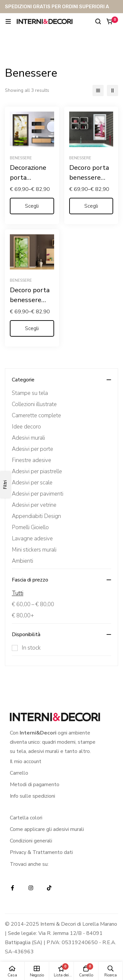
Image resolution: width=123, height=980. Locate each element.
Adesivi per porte (32, 449)
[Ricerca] (98, 21)
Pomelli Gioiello (30, 527)
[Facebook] (12, 888)
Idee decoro (26, 427)
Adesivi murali (28, 438)
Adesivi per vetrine (34, 505)
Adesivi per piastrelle (37, 471)
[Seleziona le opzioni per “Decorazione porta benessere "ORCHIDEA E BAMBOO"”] (32, 206)
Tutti (18, 593)
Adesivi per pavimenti (38, 494)
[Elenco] (98, 90)
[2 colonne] (113, 90)
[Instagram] (31, 888)
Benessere (21, 158)
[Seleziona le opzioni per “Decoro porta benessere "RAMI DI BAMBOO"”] (32, 328)
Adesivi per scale (32, 483)
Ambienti (22, 561)
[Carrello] (110, 21)
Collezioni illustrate (34, 404)
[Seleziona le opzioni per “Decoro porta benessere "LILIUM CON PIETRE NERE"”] (91, 206)
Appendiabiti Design (36, 516)
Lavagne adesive (32, 539)
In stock (31, 648)
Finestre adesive (31, 460)
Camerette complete (36, 415)
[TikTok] (49, 888)
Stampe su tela (30, 393)
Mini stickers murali (34, 550)
